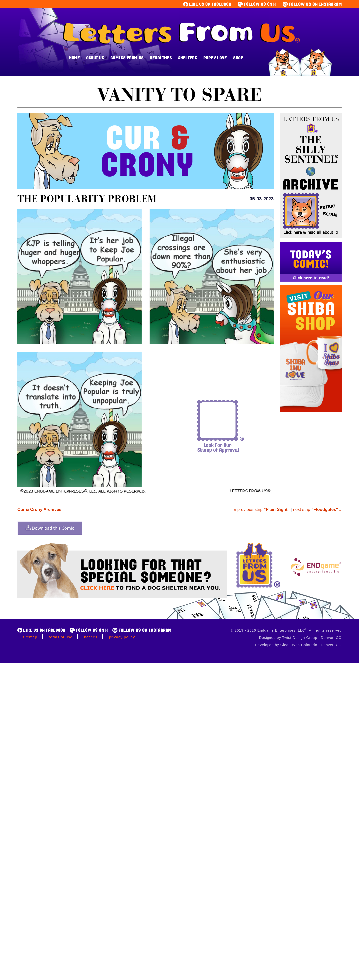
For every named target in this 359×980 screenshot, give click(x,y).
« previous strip (262, 509)
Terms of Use (61, 637)
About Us (95, 58)
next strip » (317, 509)
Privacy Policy (122, 637)
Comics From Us (127, 58)
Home (74, 58)
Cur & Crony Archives (39, 509)
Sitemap (30, 637)
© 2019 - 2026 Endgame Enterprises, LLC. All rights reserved (286, 630)
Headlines (161, 58)
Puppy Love (215, 58)
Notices (91, 637)
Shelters (188, 58)
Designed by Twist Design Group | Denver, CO (300, 638)
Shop (238, 58)
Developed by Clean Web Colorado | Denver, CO (298, 645)
